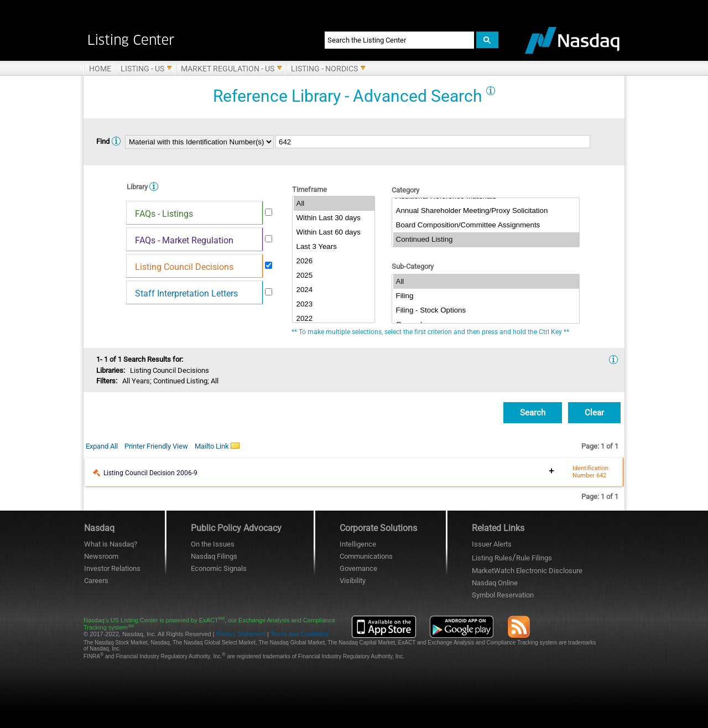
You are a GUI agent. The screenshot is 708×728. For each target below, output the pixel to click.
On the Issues (213, 544)
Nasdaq (495, 583)
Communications (366, 556)
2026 (334, 261)
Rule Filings (534, 558)
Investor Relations (112, 568)
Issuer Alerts (492, 544)
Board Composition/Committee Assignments (486, 225)
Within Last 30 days (334, 218)
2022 (334, 319)
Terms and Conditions (300, 634)
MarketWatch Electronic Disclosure (527, 571)
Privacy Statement (241, 634)
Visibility (353, 581)
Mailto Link (217, 446)
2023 (334, 304)
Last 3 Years (334, 247)
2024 (334, 290)
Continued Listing (486, 240)
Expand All (102, 446)
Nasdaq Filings (214, 556)
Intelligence (358, 544)
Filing (486, 296)
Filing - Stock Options (486, 310)
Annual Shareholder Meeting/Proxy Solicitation (486, 211)
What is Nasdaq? (111, 544)
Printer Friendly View (156, 446)
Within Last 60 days (334, 232)
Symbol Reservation (503, 595)
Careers (96, 581)
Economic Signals (219, 568)
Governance (358, 568)
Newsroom (101, 556)
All (334, 204)
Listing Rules (492, 558)
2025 (334, 275)
